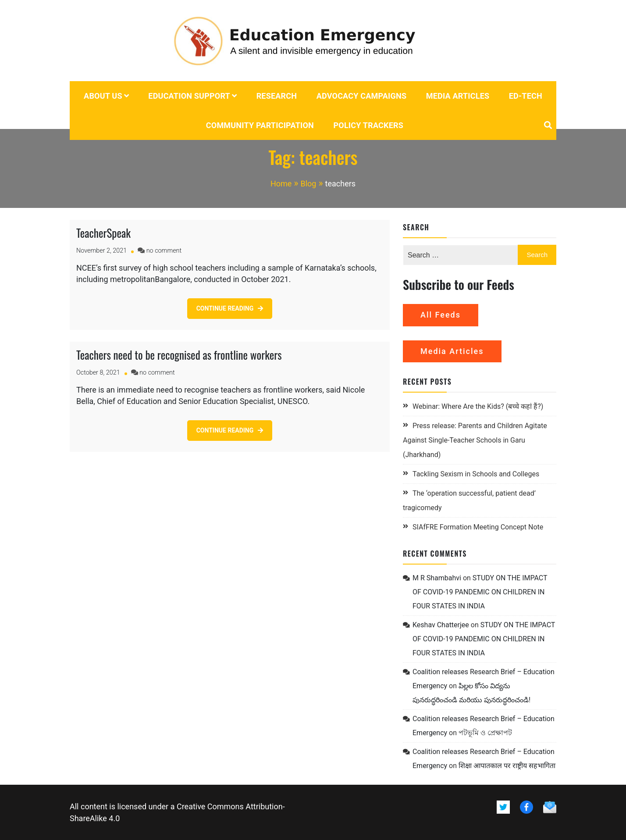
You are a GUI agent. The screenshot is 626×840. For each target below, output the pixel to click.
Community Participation (260, 125)
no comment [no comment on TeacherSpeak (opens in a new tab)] (164, 251)
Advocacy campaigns (362, 96)
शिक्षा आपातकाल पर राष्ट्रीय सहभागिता (507, 766)
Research (277, 96)
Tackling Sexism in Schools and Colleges (476, 474)
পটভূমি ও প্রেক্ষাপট (485, 733)
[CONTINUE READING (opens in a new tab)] (230, 309)
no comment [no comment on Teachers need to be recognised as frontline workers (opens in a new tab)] (157, 373)
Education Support (189, 96)
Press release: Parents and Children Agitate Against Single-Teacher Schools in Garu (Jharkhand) (475, 440)
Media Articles (458, 96)
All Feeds (441, 315)
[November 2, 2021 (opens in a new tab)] (101, 251)
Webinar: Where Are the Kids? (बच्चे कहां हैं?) (478, 406)
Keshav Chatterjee (441, 625)
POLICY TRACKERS (368, 125)
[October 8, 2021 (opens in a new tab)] (98, 373)
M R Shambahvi (437, 578)
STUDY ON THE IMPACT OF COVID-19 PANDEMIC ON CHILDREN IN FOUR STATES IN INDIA (480, 592)
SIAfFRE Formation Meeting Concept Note (478, 527)
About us (103, 96)
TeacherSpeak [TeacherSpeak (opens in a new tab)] (103, 233)
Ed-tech (526, 96)
